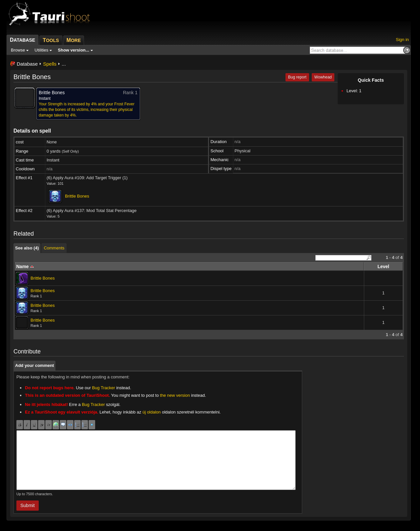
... (64, 64)
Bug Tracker (103, 388)
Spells (50, 64)
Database (27, 64)
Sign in (402, 40)
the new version (175, 395)
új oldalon (152, 412)
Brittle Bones (77, 196)
